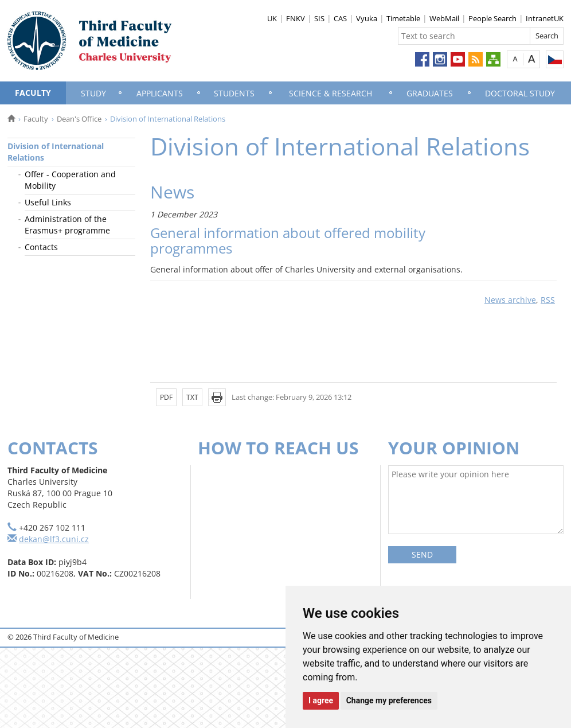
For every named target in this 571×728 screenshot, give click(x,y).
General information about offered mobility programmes (288, 240)
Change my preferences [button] (389, 700)
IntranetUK (545, 18)
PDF (166, 397)
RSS (548, 300)
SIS (319, 18)
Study (93, 93)
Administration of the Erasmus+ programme (67, 225)
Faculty (33, 93)
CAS (340, 18)
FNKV (296, 18)
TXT (192, 397)
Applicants (160, 93)
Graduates (430, 93)
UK (272, 18)
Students (234, 93)
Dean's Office (79, 119)
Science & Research (331, 93)
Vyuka (367, 18)
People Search (492, 18)
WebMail (444, 18)
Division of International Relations (56, 152)
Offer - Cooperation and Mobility (70, 180)
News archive (510, 300)
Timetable (403, 18)
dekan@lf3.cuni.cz (54, 539)
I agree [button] (321, 700)
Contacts (41, 247)
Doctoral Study (520, 93)
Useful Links (48, 202)
